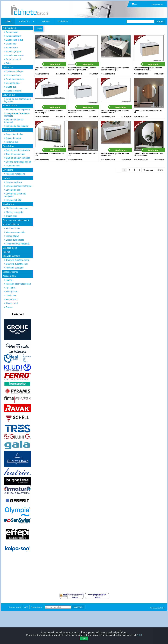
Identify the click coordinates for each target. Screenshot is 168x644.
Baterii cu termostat (14, 55)
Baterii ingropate (13, 51)
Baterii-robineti (9, 28)
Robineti (7, 252)
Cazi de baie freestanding (17, 150)
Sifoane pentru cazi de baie (18, 162)
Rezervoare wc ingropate (17, 244)
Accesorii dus (9, 130)
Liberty (8, 280)
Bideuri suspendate (14, 240)
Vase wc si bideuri (11, 224)
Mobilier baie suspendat (16, 208)
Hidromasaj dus (12, 75)
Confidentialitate (36, 607)
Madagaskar (11, 292)
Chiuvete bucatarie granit (17, 260)
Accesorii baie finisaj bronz (17, 284)
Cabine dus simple (14, 71)
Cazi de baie (9, 146)
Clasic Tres (10, 296)
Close (84, 638)
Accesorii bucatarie (14, 268)
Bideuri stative (12, 236)
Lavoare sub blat (13, 200)
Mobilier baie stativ (14, 212)
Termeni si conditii (15, 607)
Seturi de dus (9, 95)
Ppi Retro (9, 288)
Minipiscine (8, 170)
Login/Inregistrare (157, 4)
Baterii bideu (11, 48)
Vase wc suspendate (15, 232)
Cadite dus (10, 87)
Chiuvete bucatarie (11, 256)
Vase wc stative (12, 228)
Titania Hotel (11, 303)
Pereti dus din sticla (14, 79)
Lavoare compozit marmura (18, 186)
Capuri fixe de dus (14, 134)
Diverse (9, 307)
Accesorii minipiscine (15, 174)
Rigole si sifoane (13, 91)
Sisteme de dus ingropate (17, 110)
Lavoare (7, 178)
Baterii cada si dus (14, 40)
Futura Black (11, 299)
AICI (139, 635)
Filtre (7, 63)
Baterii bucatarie (13, 36)
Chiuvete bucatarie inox (16, 264)
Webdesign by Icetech (158, 608)
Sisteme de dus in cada (16, 126)
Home (39, 29)
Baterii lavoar (11, 32)
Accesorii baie (9, 276)
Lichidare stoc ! (10, 248)
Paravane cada (12, 166)
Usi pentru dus (12, 83)
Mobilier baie (9, 204)
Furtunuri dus (11, 142)
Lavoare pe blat (12, 190)
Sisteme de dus (10, 106)
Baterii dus (10, 44)
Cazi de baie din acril (15, 154)
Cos (134, 4)
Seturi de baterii (12, 59)
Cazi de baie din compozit (17, 158)
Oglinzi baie (11, 216)
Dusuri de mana (12, 138)
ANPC (26, 607)
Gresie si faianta (10, 272)
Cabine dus (8, 67)
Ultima (160, 170)
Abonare (78, 607)
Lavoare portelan (13, 182)
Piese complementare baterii (16, 220)
